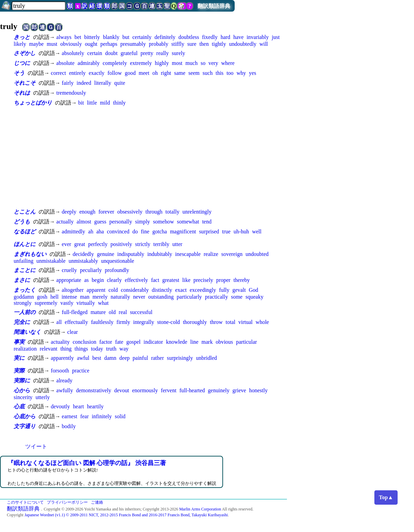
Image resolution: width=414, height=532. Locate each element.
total (231, 322)
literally (103, 83)
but (126, 37)
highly (162, 63)
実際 (19, 371)
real (123, 312)
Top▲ (386, 497)
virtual (246, 322)
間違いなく (27, 332)
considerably (135, 290)
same (180, 73)
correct (58, 73)
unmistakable (51, 261)
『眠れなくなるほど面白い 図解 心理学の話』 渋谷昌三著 (87, 463)
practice (81, 371)
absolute (65, 63)
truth (111, 349)
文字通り (25, 426)
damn (110, 358)
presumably (133, 44)
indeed (84, 83)
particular (246, 342)
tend (207, 222)
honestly (258, 390)
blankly (111, 37)
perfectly (98, 244)
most (177, 63)
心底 (19, 406)
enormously (145, 390)
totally (172, 212)
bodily (69, 426)
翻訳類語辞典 (214, 6)
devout (122, 390)
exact (181, 290)
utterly (43, 397)
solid (120, 416)
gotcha (160, 231)
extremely (141, 63)
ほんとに (25, 244)
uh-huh (241, 231)
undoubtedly (243, 44)
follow (115, 73)
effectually (77, 322)
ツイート (36, 446)
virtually (86, 303)
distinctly (162, 290)
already (64, 380)
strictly (142, 244)
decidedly (83, 254)
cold (113, 290)
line (194, 342)
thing (66, 349)
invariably (258, 37)
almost (84, 222)
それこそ (25, 83)
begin (98, 280)
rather (157, 358)
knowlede (177, 342)
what (103, 303)
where (228, 63)
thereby (242, 280)
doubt (111, 53)
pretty (147, 53)
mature (98, 312)
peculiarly (91, 270)
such (208, 73)
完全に (22, 322)
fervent (169, 390)
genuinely (219, 390)
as (86, 280)
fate (119, 342)
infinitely (102, 416)
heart (79, 406)
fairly (68, 83)
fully (224, 290)
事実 (19, 342)
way (124, 349)
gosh (42, 297)
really (163, 53)
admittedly (73, 231)
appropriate (69, 280)
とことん (25, 212)
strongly (23, 303)
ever (67, 244)
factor (106, 342)
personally (121, 222)
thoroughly (195, 322)
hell (54, 297)
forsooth (60, 371)
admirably (89, 63)
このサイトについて (25, 502)
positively (121, 244)
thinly (119, 103)
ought (91, 44)
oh (155, 73)
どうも (22, 222)
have (238, 37)
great (80, 244)
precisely (203, 280)
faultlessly (102, 322)
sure (192, 44)
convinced (118, 231)
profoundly (117, 270)
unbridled (206, 358)
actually (65, 222)
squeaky (254, 297)
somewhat (188, 222)
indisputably (131, 254)
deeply (69, 212)
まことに (25, 270)
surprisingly (180, 358)
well (257, 231)
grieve (239, 390)
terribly (161, 244)
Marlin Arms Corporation (200, 509)
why (241, 73)
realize (211, 254)
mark (207, 342)
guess (100, 222)
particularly (189, 297)
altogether (73, 290)
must (52, 44)
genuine (106, 254)
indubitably (160, 254)
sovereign (232, 254)
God (253, 290)
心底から (25, 416)
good (130, 73)
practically (217, 297)
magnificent (183, 231)
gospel (134, 342)
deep (124, 358)
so (203, 63)
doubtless (189, 37)
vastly (67, 303)
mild (105, 103)
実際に (22, 380)
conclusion (85, 342)
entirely (77, 73)
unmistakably (83, 261)
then (204, 44)
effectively (136, 280)
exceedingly (203, 290)
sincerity (23, 397)
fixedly (210, 37)
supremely (46, 303)
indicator (153, 342)
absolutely (73, 53)
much (192, 63)
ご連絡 (97, 502)
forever (106, 212)
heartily (95, 406)
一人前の (25, 312)
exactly (97, 73)
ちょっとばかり (33, 103)
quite (120, 83)
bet (78, 37)
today (97, 349)
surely (178, 53)
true (226, 231)
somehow (163, 222)
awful (83, 358)
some (237, 297)
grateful (129, 53)
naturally (120, 297)
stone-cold (169, 322)
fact (155, 280)
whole (262, 322)
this (219, 73)
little (92, 103)
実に (19, 358)
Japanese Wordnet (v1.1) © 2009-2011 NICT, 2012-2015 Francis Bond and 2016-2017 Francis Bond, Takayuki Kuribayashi (126, 515)
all (59, 322)
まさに (22, 280)
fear (85, 416)
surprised (209, 231)
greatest (171, 280)
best (97, 358)
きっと (22, 37)
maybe (36, 44)
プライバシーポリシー (67, 502)
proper (223, 280)
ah (91, 231)
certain (95, 53)
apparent (96, 290)
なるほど (25, 231)
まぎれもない (30, 254)
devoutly (60, 406)
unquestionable (118, 261)
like (186, 280)
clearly (114, 280)
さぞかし (25, 53)
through (154, 212)
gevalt (239, 290)
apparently (63, 358)
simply (143, 222)
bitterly (92, 37)
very (213, 63)
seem (194, 73)
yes (253, 73)
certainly (142, 37)
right (166, 73)
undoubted (257, 254)
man (85, 297)
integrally (144, 322)
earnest (70, 416)
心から (22, 390)
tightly (219, 44)
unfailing (24, 261)
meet (144, 73)
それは (22, 93)
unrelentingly (197, 212)
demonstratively (93, 390)
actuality (60, 342)
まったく (25, 290)
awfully (65, 390)
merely (100, 297)
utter (177, 244)
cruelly (69, 270)
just (276, 37)
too (230, 73)
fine (145, 231)
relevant (49, 349)
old (112, 312)
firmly (123, 322)
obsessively (130, 212)
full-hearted (192, 390)
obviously (71, 44)
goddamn (24, 297)
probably (159, 44)
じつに (22, 63)
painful (140, 358)
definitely (165, 37)
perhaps (109, 44)
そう (19, 73)
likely (20, 44)
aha (100, 231)
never (139, 297)
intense (69, 297)
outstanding (161, 297)
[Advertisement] (150, 157)
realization (25, 349)
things (81, 349)
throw (216, 322)
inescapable (188, 254)
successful (141, 312)
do (135, 231)
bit (81, 103)
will (264, 44)
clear (73, 332)
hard (225, 37)
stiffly (178, 44)
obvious (224, 342)
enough (87, 212)
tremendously (71, 93)
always (64, 37)
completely (115, 63)
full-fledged (75, 312)
